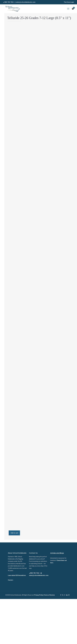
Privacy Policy (39, 595)
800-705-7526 (34, 573)
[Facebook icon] (61, 595)
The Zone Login (69, 2)
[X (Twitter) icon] (63, 595)
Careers (11, 580)
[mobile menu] (68, 9)
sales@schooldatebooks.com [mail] (26, 2)
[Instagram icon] (69, 595)
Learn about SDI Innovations (17, 575)
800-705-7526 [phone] (9, 2)
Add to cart (14, 533)
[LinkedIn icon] (67, 595)
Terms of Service (49, 595)
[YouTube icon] (65, 595)
